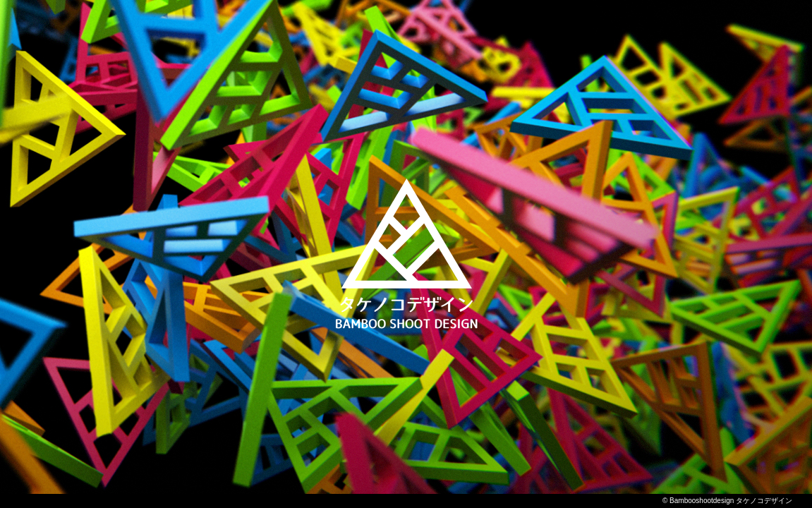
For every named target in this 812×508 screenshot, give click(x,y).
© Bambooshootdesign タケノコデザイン (727, 501)
